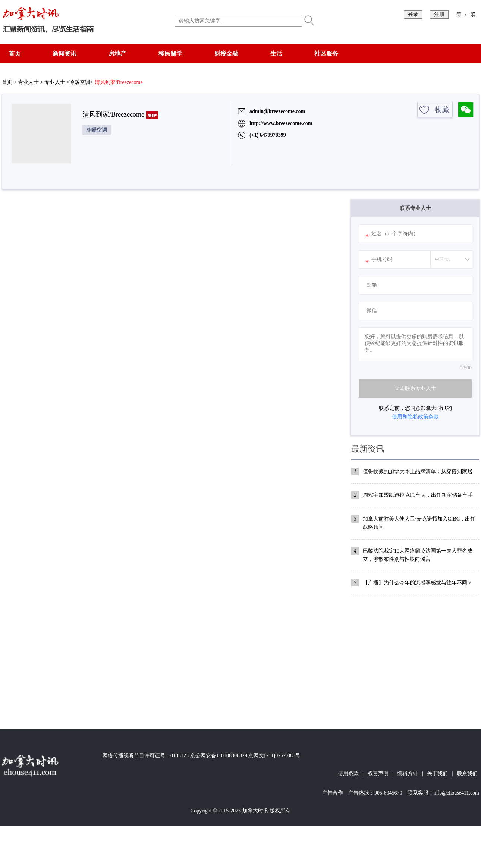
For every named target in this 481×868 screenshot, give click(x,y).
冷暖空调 (80, 82)
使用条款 (348, 773)
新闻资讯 (65, 54)
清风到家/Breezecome (119, 82)
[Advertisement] (415, 658)
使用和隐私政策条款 (415, 417)
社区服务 (326, 54)
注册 (439, 14)
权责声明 (378, 773)
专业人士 (28, 82)
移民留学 (170, 54)
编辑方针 (408, 773)
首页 (15, 54)
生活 (276, 54)
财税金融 (226, 54)
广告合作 (333, 793)
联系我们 (467, 773)
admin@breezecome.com (277, 111)
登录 (413, 14)
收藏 (442, 110)
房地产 (117, 54)
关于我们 (437, 773)
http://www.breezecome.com (281, 123)
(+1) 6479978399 (268, 135)
